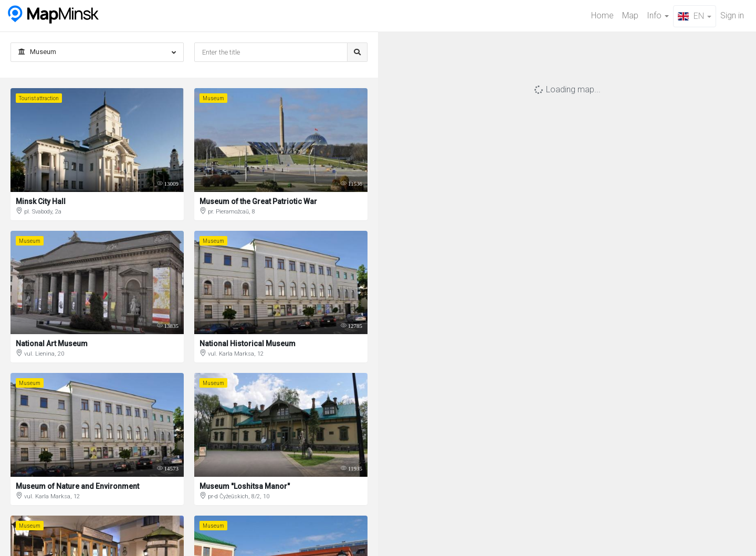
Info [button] (658, 15)
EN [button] (695, 16)
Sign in (732, 15)
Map (630, 15)
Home (602, 15)
